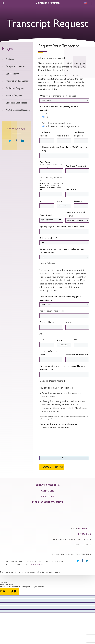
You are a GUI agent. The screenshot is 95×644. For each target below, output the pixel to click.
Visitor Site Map (37, 564)
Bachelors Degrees (15, 93)
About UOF (48, 496)
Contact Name (51, 326)
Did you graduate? (64, 241)
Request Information (55, 561)
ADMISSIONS (47, 491)
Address (77, 326)
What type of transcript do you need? (58, 96)
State (64, 205)
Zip (81, 343)
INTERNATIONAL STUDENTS (48, 502)
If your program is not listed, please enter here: (64, 230)
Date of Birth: (51, 219)
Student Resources (14, 561)
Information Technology (17, 86)
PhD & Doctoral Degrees (18, 115)
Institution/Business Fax (77, 358)
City (47, 204)
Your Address (77, 193)
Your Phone (45, 162)
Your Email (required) (77, 169)
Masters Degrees (14, 101)
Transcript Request (34, 561)
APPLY (9, 564)
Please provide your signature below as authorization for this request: (64, 442)
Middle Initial (64, 139)
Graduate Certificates (16, 108)
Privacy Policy (21, 564)
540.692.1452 (84, 534)
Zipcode (81, 204)
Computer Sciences (15, 72)
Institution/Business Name (64, 314)
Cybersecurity (12, 79)
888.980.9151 (84, 528)
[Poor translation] (13, 591)
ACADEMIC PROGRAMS (47, 485)
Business (10, 64)
